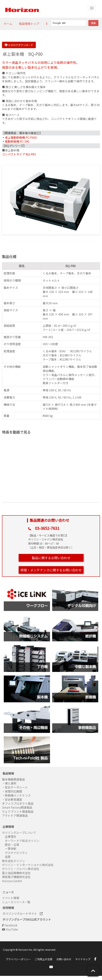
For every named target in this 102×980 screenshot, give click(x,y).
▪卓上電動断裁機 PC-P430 (19, 137)
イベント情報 (11, 898)
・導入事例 (9, 783)
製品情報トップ (29, 24)
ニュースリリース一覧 (16, 902)
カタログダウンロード (19, 45)
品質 (6, 857)
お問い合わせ (64, 959)
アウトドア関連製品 (15, 815)
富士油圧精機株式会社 (16, 873)
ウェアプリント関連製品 (18, 811)
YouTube (10, 929)
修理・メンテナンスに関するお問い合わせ (51, 570)
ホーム (8, 24)
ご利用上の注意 (44, 959)
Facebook (10, 925)
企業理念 (9, 836)
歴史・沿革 (11, 845)
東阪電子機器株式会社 (16, 877)
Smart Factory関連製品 (17, 807)
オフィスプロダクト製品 (18, 803)
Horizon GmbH (12, 881)
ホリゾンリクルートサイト (23, 913)
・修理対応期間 (12, 791)
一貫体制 (9, 849)
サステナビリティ (15, 853)
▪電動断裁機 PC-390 (16, 141)
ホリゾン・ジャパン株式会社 (21, 869)
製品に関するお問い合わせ (51, 558)
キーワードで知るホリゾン (21, 841)
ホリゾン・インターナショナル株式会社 (28, 865)
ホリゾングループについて (19, 833)
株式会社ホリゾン (13, 861)
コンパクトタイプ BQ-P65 (19, 154)
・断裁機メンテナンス (16, 795)
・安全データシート (15, 787)
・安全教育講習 (12, 799)
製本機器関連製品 (13, 779)
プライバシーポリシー (18, 959)
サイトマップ (83, 959)
